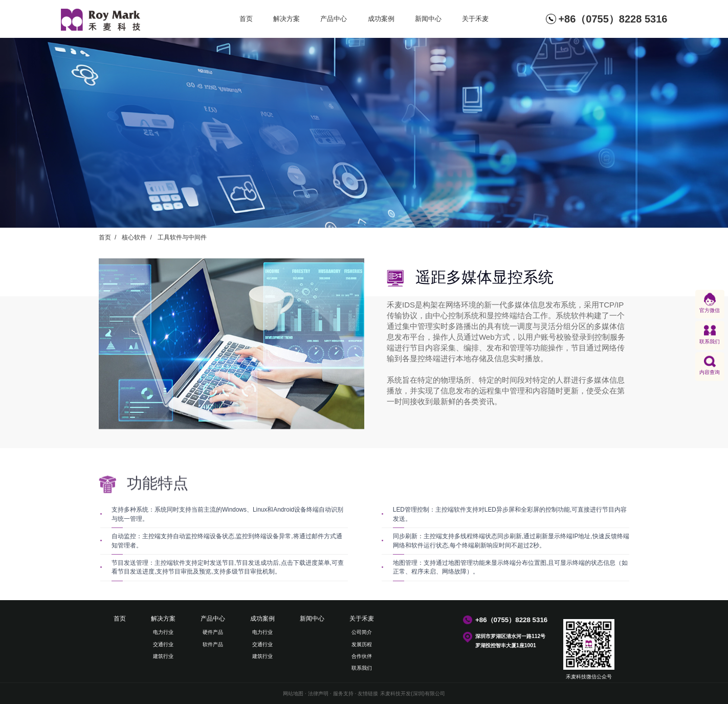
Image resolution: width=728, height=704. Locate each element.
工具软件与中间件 (182, 237)
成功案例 (381, 19)
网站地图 (293, 694)
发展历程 (362, 644)
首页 (246, 19)
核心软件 (134, 237)
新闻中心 (428, 19)
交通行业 (163, 644)
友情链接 (368, 694)
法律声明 (318, 694)
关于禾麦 (475, 19)
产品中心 (334, 19)
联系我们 (362, 668)
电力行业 (163, 632)
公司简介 (362, 632)
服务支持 (343, 694)
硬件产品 (213, 632)
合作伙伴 (362, 656)
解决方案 (286, 19)
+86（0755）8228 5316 (613, 19)
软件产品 (213, 644)
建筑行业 (163, 656)
